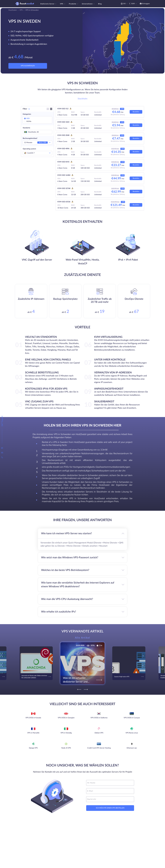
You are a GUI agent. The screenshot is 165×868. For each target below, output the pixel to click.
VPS (63, 4)
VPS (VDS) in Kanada (33, 718)
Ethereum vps (132, 748)
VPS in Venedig (66, 733)
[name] (110, 783)
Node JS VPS (66, 748)
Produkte (74, 4)
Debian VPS (99, 733)
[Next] (86, 689)
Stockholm (82, 99)
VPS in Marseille (33, 733)
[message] (110, 799)
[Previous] (79, 689)
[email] (110, 791)
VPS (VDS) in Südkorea (99, 718)
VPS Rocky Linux (132, 733)
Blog (100, 4)
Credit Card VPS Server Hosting (99, 748)
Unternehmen (88, 4)
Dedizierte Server (49, 4)
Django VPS (33, 748)
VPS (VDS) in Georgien (66, 718)
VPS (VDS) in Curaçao (132, 718)
